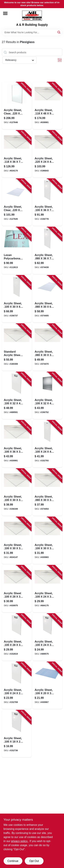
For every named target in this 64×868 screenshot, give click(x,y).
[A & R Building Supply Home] (32, 16)
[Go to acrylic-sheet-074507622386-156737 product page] (17, 299)
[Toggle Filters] (60, 60)
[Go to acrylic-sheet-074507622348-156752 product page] (47, 396)
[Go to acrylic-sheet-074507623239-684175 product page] (47, 589)
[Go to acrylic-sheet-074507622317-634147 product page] (17, 540)
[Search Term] (32, 32)
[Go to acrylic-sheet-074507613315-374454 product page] (47, 492)
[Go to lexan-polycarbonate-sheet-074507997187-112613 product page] (17, 251)
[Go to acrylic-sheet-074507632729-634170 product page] (17, 154)
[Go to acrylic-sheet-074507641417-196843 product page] (47, 154)
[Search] (59, 32)
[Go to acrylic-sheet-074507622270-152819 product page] (17, 637)
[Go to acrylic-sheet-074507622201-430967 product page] (47, 685)
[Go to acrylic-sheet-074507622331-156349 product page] (17, 492)
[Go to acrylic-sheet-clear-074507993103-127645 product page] (17, 202)
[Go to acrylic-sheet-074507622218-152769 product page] (17, 685)
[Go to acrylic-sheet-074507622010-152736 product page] (17, 734)
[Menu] (5, 13)
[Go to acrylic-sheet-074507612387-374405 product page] (47, 299)
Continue (13, 861)
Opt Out (34, 861)
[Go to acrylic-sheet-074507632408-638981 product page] (47, 106)
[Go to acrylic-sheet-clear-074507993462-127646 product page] (17, 106)
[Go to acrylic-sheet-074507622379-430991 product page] (17, 444)
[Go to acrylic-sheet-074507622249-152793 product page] (47, 444)
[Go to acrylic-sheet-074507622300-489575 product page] (47, 637)
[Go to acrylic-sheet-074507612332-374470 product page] (47, 347)
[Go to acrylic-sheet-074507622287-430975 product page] (17, 589)
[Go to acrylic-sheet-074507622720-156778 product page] (47, 202)
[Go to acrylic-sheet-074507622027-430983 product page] (47, 540)
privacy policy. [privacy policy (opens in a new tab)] (20, 841)
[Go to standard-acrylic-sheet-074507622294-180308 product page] (17, 347)
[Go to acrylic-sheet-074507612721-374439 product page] (47, 251)
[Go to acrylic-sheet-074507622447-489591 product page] (17, 396)
